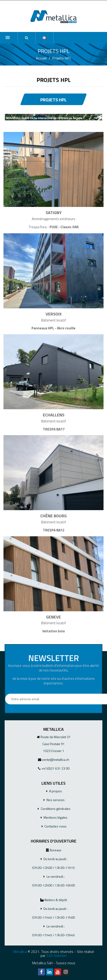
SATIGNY (54, 213)
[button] (27, 38)
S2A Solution (57, 955)
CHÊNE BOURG (53, 516)
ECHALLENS (54, 415)
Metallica (20, 952)
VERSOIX (54, 314)
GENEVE (53, 617)
